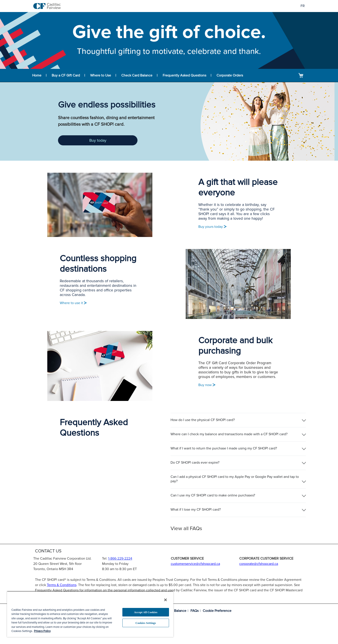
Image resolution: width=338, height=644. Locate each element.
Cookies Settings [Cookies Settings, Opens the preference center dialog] (146, 623)
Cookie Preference (217, 611)
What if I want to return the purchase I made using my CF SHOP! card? (224, 448)
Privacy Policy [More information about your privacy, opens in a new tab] (42, 631)
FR (303, 6)
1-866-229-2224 (120, 559)
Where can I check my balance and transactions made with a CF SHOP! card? (229, 434)
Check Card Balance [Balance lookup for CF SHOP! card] (137, 75)
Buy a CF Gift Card (66, 75)
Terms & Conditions (62, 585)
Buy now (207, 385)
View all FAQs (186, 528)
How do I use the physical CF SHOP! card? (203, 420)
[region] (90, 614)
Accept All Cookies (146, 612)
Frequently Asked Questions (184, 75)
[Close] (165, 600)
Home (37, 75)
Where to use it (73, 303)
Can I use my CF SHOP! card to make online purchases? (213, 495)
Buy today (98, 140)
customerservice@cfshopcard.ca (195, 564)
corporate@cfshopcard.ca (259, 564)
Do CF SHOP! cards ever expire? (195, 463)
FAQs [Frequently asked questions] (195, 611)
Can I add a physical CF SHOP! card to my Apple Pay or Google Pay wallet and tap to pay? (235, 479)
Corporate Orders (230, 75)
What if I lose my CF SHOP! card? (196, 510)
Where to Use (101, 75)
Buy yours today (212, 227)
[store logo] (47, 6)
